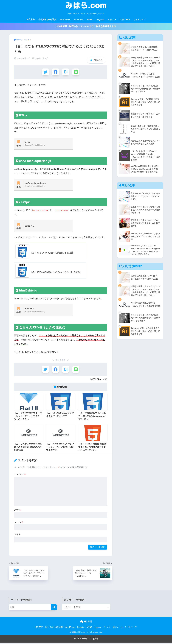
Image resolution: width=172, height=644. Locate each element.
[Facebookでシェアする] (55, 72)
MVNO (90, 19)
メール (19, 524)
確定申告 (31, 19)
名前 (18, 512)
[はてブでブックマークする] (66, 72)
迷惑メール (125, 19)
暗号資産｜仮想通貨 (47, 19)
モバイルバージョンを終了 (86, 640)
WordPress (65, 19)
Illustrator (79, 19)
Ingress (101, 19)
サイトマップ (139, 19)
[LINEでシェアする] (76, 72)
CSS (105, 381)
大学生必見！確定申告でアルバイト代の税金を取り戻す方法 (86, 26)
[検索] (54, 609)
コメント (20, 476)
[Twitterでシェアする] (45, 72)
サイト (17, 536)
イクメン (112, 19)
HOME (86, 623)
